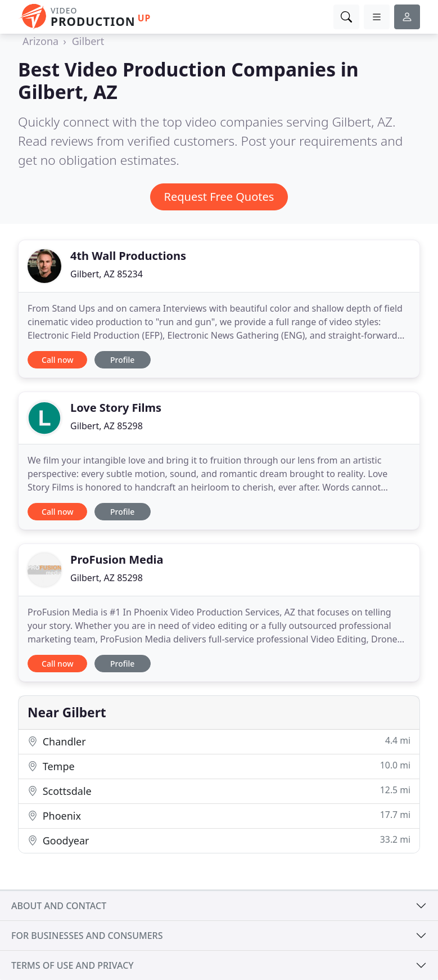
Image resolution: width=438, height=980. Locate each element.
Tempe (219, 766)
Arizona (40, 41)
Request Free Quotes (219, 197)
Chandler (219, 741)
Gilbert (88, 41)
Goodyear (219, 840)
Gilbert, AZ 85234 (107, 274)
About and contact (59, 906)
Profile (122, 360)
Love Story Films (116, 408)
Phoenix (219, 815)
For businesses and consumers (87, 936)
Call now (57, 360)
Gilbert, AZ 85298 (107, 426)
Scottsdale (219, 791)
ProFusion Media (117, 559)
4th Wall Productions (128, 256)
